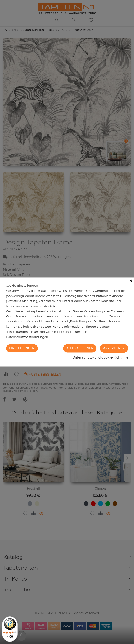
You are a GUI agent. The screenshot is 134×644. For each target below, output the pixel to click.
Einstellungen (22, 348)
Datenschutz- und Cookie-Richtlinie (100, 358)
